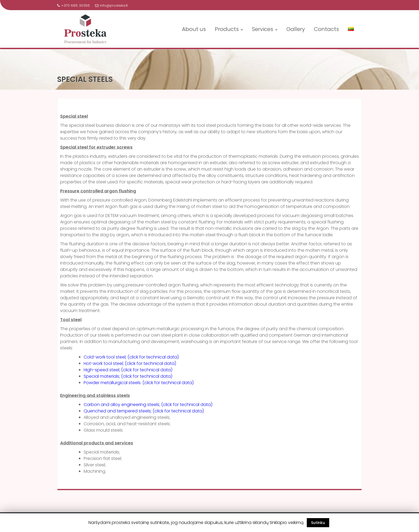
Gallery (296, 29)
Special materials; (102, 378)
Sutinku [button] (318, 523)
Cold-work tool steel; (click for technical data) (131, 359)
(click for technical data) (150, 366)
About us (194, 29)
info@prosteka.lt (111, 5)
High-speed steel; (102, 372)
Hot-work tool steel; (104, 366)
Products (227, 29)
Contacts (326, 29)
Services (263, 29)
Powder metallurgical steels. (113, 385)
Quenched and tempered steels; (118, 413)
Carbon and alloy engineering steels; (122, 407)
